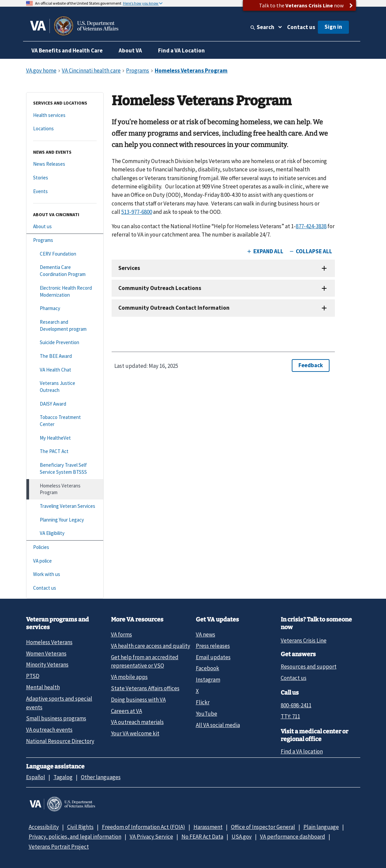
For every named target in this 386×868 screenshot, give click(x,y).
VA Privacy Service (151, 837)
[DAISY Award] (65, 404)
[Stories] (65, 178)
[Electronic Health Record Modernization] (65, 292)
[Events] (65, 192)
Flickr (203, 702)
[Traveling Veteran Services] (65, 506)
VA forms (121, 634)
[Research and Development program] (65, 326)
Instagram (208, 680)
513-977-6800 (137, 212)
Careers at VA (126, 711)
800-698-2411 (296, 705)
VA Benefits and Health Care (67, 50)
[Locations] (65, 129)
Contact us (301, 27)
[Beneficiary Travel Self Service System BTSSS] (65, 469)
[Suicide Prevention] (65, 343)
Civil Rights (80, 827)
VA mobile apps (129, 677)
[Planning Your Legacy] (65, 520)
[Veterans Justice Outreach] (65, 387)
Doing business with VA (138, 700)
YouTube (207, 714)
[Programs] (65, 240)
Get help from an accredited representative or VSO (145, 661)
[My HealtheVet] (65, 438)
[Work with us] (65, 574)
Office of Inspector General (263, 827)
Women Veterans (46, 654)
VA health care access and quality (151, 646)
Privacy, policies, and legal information (75, 837)
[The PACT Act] (65, 452)
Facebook (208, 668)
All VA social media (218, 725)
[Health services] (65, 115)
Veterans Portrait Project (59, 847)
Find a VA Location (181, 50)
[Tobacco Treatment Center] (65, 421)
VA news (206, 634)
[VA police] (65, 561)
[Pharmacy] (65, 309)
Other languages (101, 777)
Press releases (213, 646)
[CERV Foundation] (65, 254)
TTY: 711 (290, 716)
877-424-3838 (311, 226)
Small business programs (56, 718)
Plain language (321, 827)
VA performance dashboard (293, 837)
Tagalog (63, 777)
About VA (130, 50)
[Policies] (65, 547)
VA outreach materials (137, 722)
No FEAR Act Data (202, 837)
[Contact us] (65, 588)
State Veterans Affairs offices (145, 688)
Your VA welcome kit (135, 733)
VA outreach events (49, 730)
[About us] (65, 227)
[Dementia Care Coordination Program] (65, 271)
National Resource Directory (60, 741)
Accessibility (44, 827)
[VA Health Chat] (65, 370)
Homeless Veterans (49, 642)
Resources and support (309, 667)
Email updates (213, 657)
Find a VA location (302, 751)
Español (36, 777)
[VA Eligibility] (65, 533)
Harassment (208, 827)
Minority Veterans (47, 665)
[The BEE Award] (65, 356)
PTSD (33, 676)
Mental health (43, 687)
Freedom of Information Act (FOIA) (144, 827)
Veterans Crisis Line (304, 640)
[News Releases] (65, 164)
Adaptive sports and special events (59, 703)
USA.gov (242, 837)
